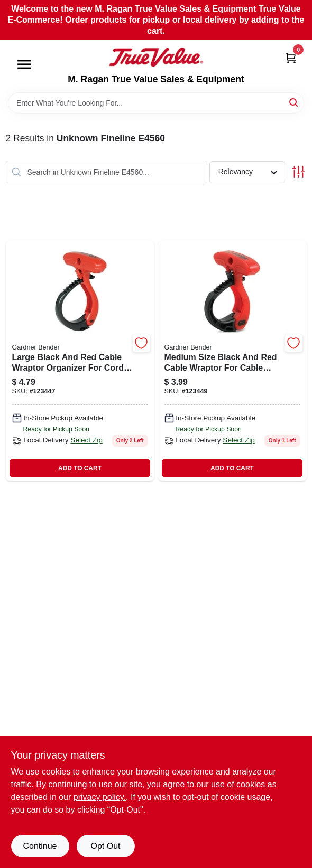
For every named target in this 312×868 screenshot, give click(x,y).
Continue (40, 846)
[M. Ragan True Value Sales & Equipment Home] (156, 57)
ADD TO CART (80, 468)
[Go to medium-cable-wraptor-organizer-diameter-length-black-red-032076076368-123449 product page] (232, 361)
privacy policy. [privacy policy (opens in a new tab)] (100, 797)
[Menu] (24, 65)
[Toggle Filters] (299, 172)
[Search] (294, 102)
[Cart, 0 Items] (291, 57)
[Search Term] (156, 103)
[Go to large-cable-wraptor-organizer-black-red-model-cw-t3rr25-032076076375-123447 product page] (80, 361)
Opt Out (105, 846)
